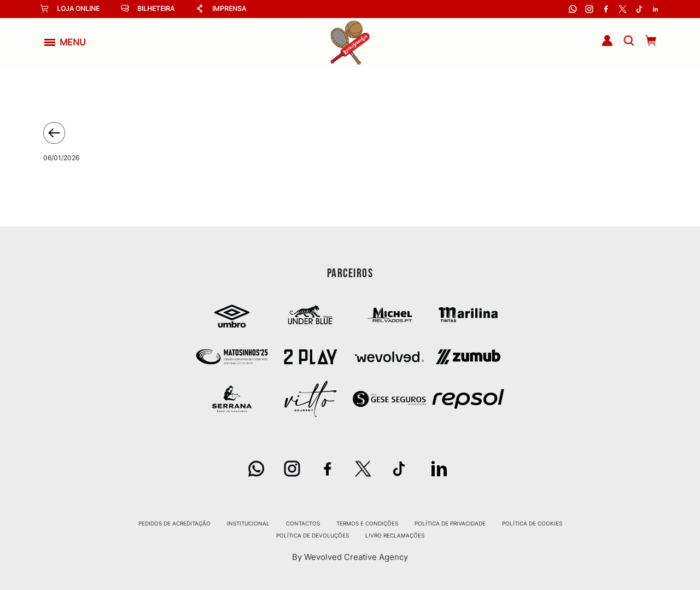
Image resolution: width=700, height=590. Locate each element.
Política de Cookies (532, 523)
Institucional (248, 523)
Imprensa (221, 8)
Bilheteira (148, 8)
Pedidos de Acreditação (174, 523)
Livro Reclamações (395, 535)
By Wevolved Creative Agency (350, 557)
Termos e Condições (367, 523)
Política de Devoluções (313, 535)
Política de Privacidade (450, 523)
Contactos (303, 523)
